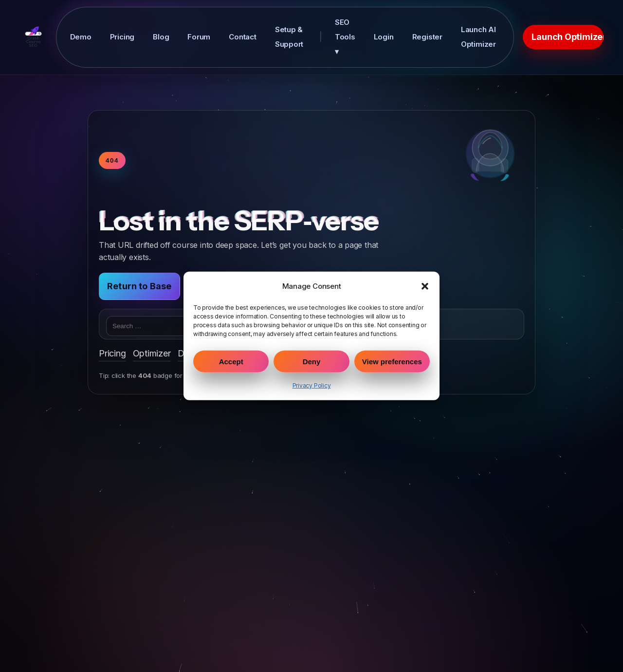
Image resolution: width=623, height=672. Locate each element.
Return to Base (139, 286)
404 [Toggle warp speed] (112, 160)
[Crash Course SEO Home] (33, 37)
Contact (243, 37)
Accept (231, 362)
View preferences (392, 362)
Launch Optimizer (568, 37)
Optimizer (152, 353)
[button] (425, 286)
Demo (81, 37)
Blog (161, 37)
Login (384, 37)
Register (427, 37)
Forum (199, 37)
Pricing (122, 37)
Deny (312, 362)
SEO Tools (345, 37)
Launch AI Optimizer (478, 37)
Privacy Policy (312, 385)
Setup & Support (289, 37)
